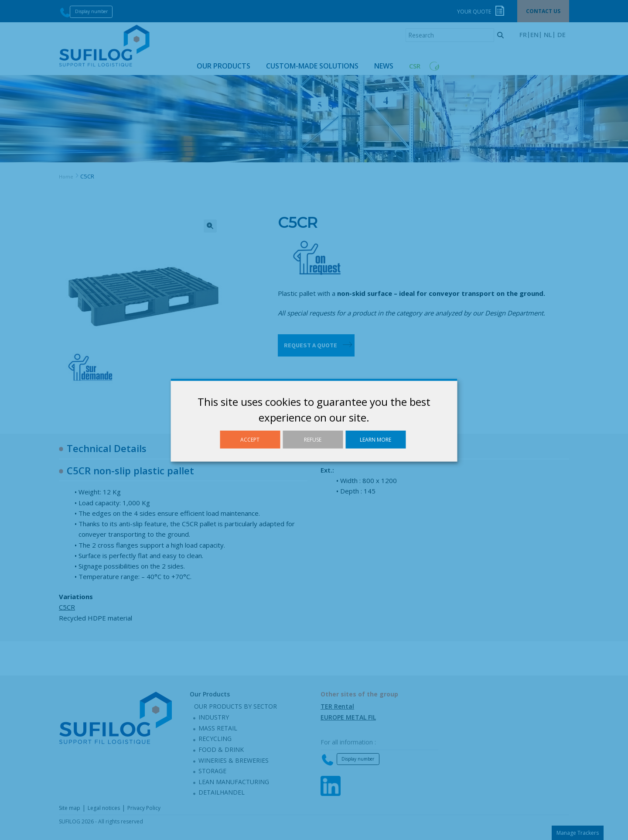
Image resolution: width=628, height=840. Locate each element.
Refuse (313, 439)
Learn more (375, 439)
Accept (250, 439)
